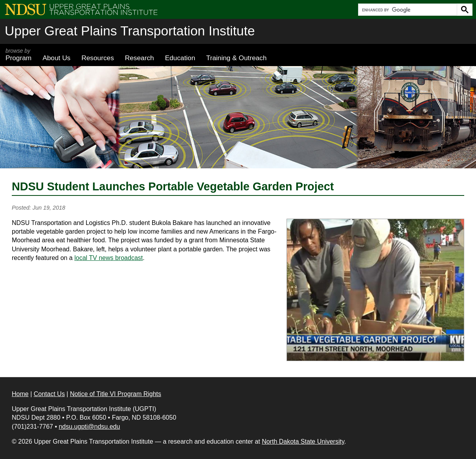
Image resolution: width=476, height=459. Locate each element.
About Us (56, 58)
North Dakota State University (303, 441)
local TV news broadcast (108, 258)
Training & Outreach (236, 58)
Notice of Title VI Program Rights (116, 394)
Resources (98, 58)
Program (18, 55)
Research (140, 58)
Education (180, 58)
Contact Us (49, 394)
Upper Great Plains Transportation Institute (130, 31)
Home (20, 394)
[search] (407, 10)
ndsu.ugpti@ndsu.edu (89, 427)
